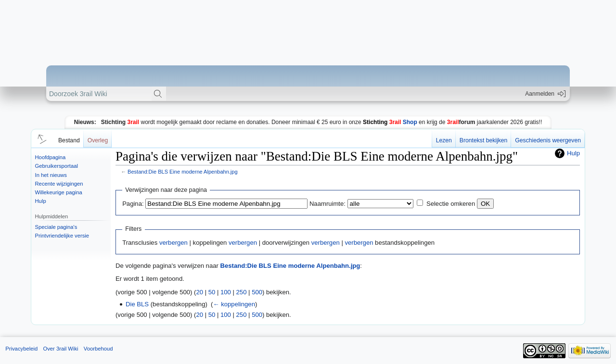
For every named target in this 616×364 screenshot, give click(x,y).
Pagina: (133, 204)
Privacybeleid (21, 349)
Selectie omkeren (451, 204)
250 (242, 292)
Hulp (41, 201)
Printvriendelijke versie (62, 236)
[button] (40, 138)
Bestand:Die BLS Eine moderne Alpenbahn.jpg (182, 172)
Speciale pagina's (56, 227)
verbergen (173, 243)
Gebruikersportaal (57, 166)
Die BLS (137, 304)
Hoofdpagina (51, 157)
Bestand (69, 140)
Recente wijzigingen (59, 184)
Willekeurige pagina (59, 192)
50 (212, 292)
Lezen (444, 140)
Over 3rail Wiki (60, 349)
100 (226, 292)
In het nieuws (51, 175)
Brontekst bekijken (483, 140)
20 (199, 292)
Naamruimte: (327, 204)
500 (257, 292)
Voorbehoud (98, 349)
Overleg (98, 140)
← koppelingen (234, 304)
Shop (390, 122)
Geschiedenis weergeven (548, 140)
